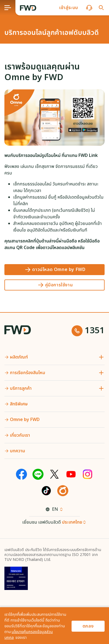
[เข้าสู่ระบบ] (69, 8)
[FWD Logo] (28, 8)
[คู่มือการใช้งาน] (54, 285)
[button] (69, 8)
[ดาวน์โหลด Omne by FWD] (54, 270)
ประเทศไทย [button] (72, 522)
